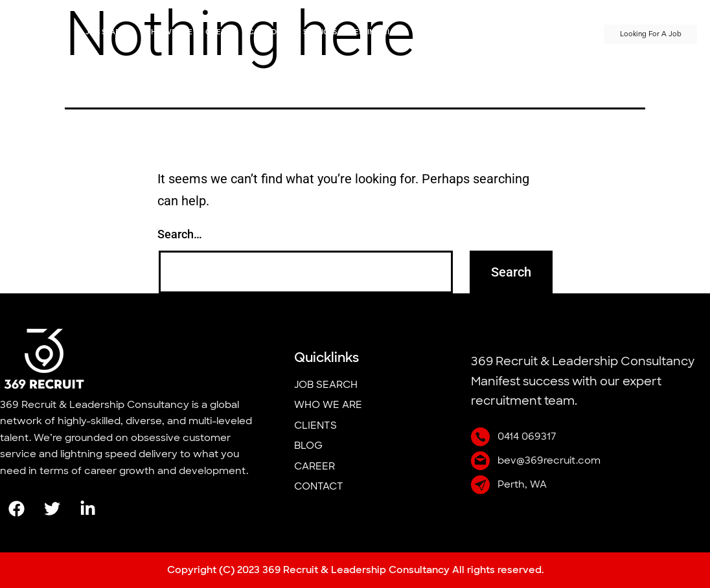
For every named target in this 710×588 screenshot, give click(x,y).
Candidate (269, 32)
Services (320, 32)
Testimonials (376, 32)
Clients (220, 32)
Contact (566, 32)
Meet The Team (445, 32)
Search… (180, 234)
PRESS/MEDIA (511, 32)
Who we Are (168, 32)
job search (108, 32)
